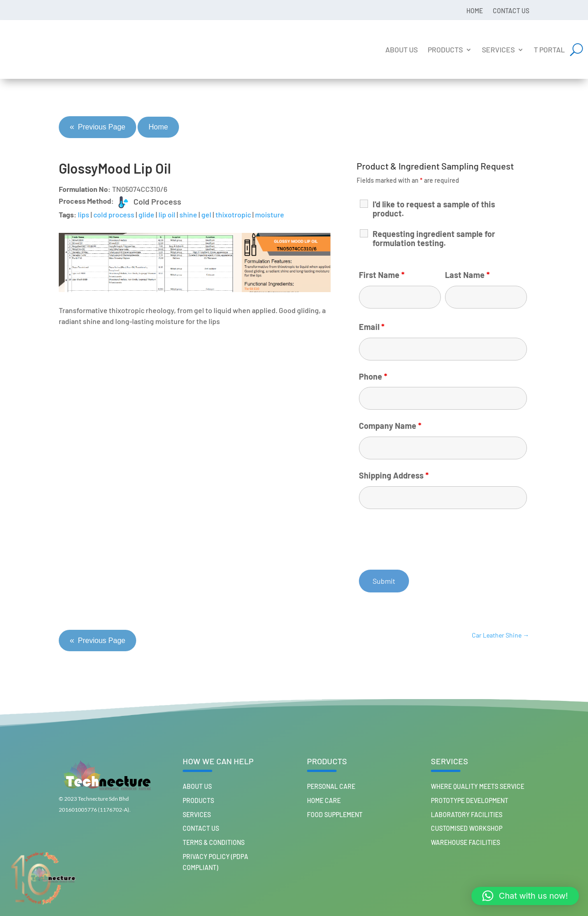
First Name (382, 275)
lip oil (167, 214)
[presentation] (428, 538)
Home (475, 10)
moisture (270, 214)
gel (206, 214)
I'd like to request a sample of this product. (434, 209)
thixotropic (233, 214)
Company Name (390, 426)
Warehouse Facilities (465, 842)
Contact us (511, 10)
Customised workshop (467, 828)
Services (498, 49)
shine (188, 214)
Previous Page (97, 127)
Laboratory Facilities (467, 815)
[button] (525, 896)
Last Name (467, 275)
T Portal (549, 49)
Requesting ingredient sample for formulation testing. (434, 238)
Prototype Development (470, 800)
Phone (373, 376)
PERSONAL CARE (331, 786)
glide (146, 214)
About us (401, 49)
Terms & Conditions (214, 842)
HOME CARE (324, 800)
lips (84, 214)
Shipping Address (394, 475)
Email (372, 327)
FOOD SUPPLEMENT (335, 815)
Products (445, 49)
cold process (114, 214)
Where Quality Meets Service (478, 786)
